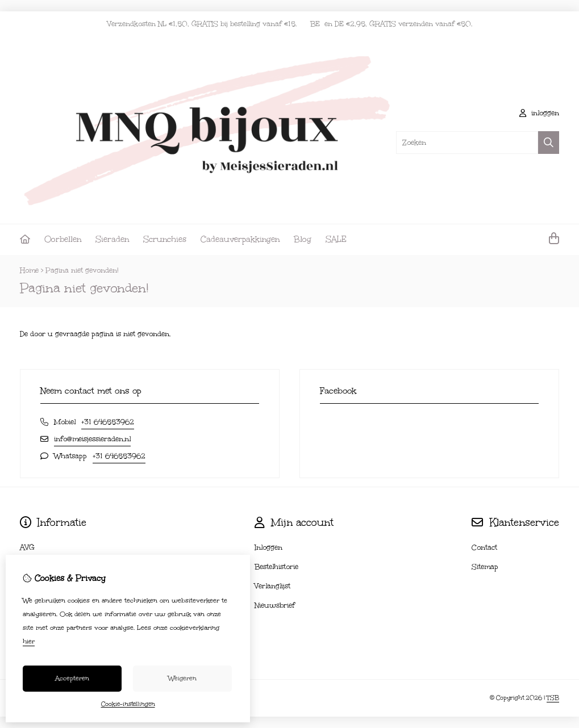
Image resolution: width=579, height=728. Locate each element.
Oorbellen (63, 239)
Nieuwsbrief (275, 605)
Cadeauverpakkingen (240, 239)
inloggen (539, 113)
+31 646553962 (108, 422)
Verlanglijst (272, 586)
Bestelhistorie (276, 567)
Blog (303, 239)
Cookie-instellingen (128, 704)
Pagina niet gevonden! (82, 270)
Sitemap (485, 567)
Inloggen (268, 547)
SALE (336, 239)
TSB (553, 698)
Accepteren (72, 678)
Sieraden (112, 239)
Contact (484, 547)
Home (29, 270)
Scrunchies (165, 239)
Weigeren (182, 678)
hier (29, 641)
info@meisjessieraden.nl (92, 439)
